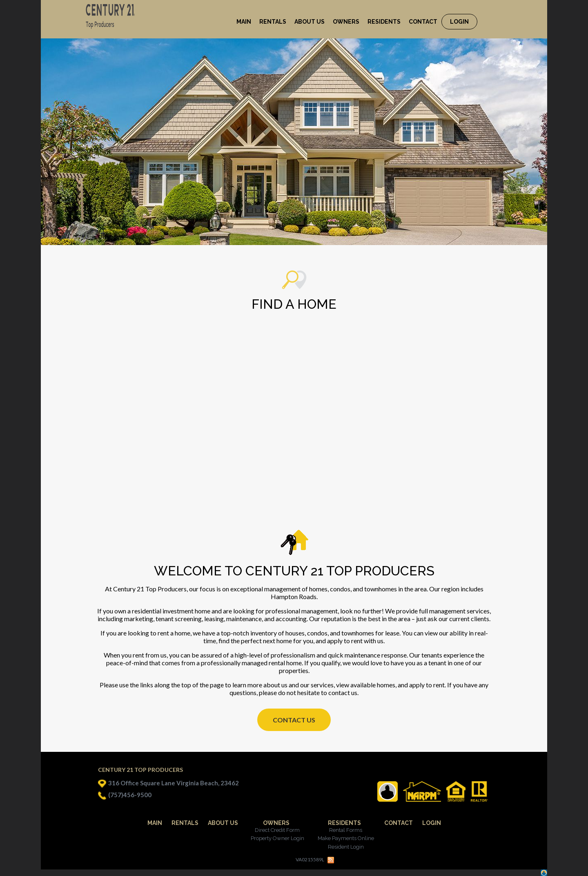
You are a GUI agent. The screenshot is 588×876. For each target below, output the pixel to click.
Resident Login (346, 847)
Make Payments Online (346, 838)
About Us (223, 823)
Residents (344, 823)
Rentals (185, 823)
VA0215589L (310, 859)
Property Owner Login (277, 838)
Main (155, 823)
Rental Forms (346, 830)
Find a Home (294, 304)
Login (432, 823)
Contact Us (294, 720)
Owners (276, 823)
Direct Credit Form (277, 830)
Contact (399, 823)
